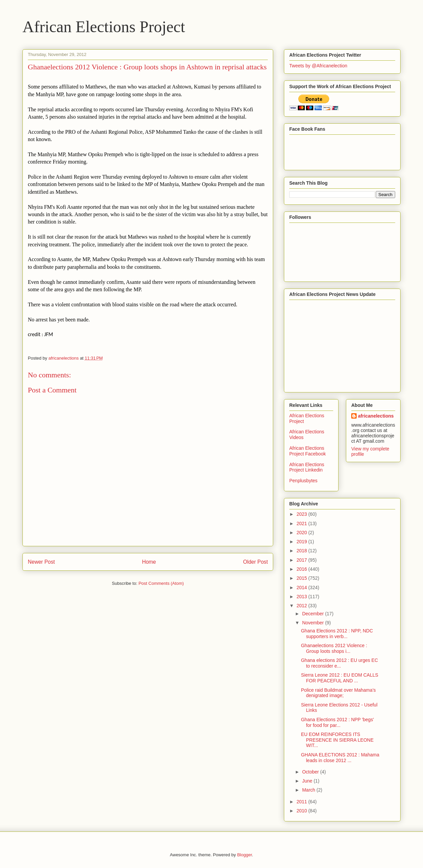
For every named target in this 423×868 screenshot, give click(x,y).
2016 (303, 569)
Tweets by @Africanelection (318, 66)
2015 (303, 578)
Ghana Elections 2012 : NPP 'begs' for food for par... (338, 722)
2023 (303, 514)
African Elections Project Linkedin (307, 467)
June (308, 781)
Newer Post (41, 562)
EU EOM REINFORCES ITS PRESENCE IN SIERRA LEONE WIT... (337, 740)
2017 (303, 560)
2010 (303, 811)
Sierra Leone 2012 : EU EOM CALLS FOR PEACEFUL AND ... (340, 678)
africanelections (376, 416)
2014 (303, 587)
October (311, 772)
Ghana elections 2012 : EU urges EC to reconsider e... (340, 663)
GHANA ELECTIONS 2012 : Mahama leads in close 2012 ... (340, 758)
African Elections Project (104, 27)
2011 (303, 802)
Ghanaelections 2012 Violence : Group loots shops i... (334, 648)
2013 (303, 597)
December (313, 614)
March (309, 790)
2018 (303, 551)
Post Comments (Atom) (161, 583)
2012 (303, 606)
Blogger (244, 855)
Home (149, 562)
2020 (303, 533)
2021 (303, 523)
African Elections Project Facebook (308, 451)
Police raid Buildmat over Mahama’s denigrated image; (338, 693)
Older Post (255, 562)
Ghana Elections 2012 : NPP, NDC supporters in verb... (337, 634)
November (313, 623)
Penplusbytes (303, 481)
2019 (303, 542)
